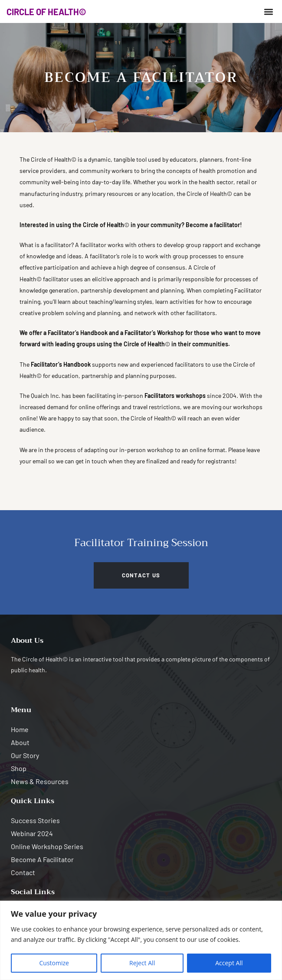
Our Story (25, 755)
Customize (54, 963)
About (20, 742)
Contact (23, 872)
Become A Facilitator (42, 859)
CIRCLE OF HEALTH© (46, 12)
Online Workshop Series (47, 846)
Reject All (142, 963)
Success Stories (35, 820)
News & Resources (40, 781)
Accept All (229, 963)
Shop (19, 768)
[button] (268, 11)
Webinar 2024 (32, 833)
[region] (141, 940)
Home (20, 729)
